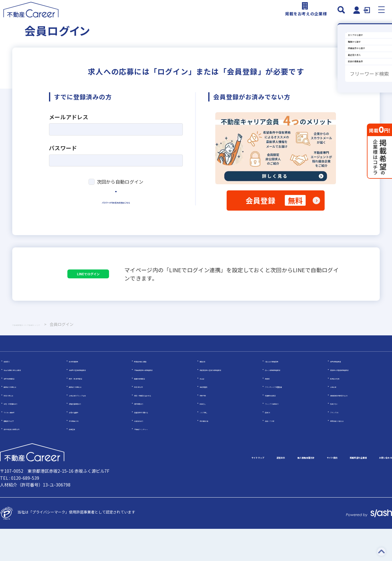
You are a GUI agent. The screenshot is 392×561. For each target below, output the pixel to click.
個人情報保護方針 (243, 489)
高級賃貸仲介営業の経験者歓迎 (225, 401)
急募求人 (11, 393)
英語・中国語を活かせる (154, 427)
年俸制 (270, 410)
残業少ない (339, 435)
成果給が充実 (341, 410)
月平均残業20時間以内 (22, 461)
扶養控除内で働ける (151, 444)
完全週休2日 (210, 452)
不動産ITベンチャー (150, 461)
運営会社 (201, 489)
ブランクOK (340, 444)
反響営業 (76, 461)
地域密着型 (209, 418)
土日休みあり (145, 452)
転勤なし (207, 435)
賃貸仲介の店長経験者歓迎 (352, 401)
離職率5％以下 (16, 452)
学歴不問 (207, 427)
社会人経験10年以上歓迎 (24, 401)
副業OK (271, 444)
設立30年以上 (15, 427)
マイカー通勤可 (17, 444)
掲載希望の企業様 (331, 489)
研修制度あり (145, 435)
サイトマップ (164, 489)
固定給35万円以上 (84, 418)
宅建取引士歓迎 (278, 427)
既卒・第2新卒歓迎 (85, 410)
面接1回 (206, 393)
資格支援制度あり (84, 435)
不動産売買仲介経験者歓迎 (156, 401)
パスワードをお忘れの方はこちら (116, 236)
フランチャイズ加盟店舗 (285, 418)
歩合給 (205, 410)
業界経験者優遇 (343, 393)
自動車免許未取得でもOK (351, 427)
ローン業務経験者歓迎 (283, 401)
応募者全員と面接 (149, 393)
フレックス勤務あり (281, 435)
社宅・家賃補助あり (20, 435)
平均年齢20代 (80, 452)
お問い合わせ (377, 489)
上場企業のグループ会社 (89, 427)
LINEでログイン (117, 299)
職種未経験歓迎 (147, 410)
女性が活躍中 (80, 444)
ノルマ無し (209, 444)
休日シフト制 (276, 452)
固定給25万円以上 (19, 418)
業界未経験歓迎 (17, 410)
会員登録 (276, 214)
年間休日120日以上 (346, 452)
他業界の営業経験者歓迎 (89, 401)
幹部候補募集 (80, 393)
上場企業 (337, 418)
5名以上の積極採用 (281, 393)
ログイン (116, 216)
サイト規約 (287, 489)
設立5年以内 (144, 418)
